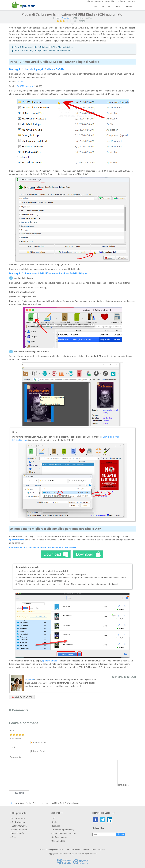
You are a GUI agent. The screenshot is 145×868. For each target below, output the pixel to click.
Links (93, 849)
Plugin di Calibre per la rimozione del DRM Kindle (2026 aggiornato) (53, 803)
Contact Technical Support (64, 833)
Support (129, 6)
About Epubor (51, 849)
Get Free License (59, 837)
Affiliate (86, 849)
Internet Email (38, 751)
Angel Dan (66, 18)
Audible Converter (19, 830)
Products (106, 6)
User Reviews (76, 849)
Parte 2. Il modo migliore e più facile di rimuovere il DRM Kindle (43, 51)
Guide (118, 6)
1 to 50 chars (40, 742)
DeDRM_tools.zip (25, 86)
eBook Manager (18, 822)
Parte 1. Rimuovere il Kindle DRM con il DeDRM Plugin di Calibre (44, 47)
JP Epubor (101, 849)
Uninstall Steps (58, 841)
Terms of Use (64, 849)
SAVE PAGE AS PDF (23, 697)
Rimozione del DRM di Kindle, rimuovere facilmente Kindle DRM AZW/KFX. (44, 548)
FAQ (53, 818)
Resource (56, 826)
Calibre (20, 82)
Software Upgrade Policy (63, 830)
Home (94, 6)
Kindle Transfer (17, 833)
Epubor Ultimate (49, 661)
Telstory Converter (19, 826)
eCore (13, 837)
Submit (121, 834)
